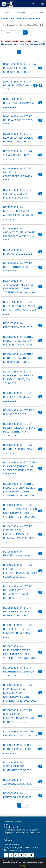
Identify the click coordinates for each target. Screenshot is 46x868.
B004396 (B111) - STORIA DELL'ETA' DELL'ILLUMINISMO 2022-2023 (19, 103)
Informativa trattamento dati (12, 863)
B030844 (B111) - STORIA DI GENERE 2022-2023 (19, 412)
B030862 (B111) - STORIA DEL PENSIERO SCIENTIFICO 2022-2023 (18, 671)
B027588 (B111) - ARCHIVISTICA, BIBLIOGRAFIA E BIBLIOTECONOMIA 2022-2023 (19, 234)
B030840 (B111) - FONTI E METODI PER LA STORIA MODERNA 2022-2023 (18, 358)
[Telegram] (31, 855)
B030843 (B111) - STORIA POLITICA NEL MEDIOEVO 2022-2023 (18, 397)
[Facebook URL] (6, 855)
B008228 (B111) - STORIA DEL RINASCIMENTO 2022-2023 (18, 120)
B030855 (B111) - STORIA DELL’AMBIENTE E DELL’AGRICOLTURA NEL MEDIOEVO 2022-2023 (18, 592)
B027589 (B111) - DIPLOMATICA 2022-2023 (18, 252)
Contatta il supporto (13, 850)
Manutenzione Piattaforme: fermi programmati (22, 830)
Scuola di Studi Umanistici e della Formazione (22, 12)
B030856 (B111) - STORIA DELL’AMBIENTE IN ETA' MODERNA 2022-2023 (18, 612)
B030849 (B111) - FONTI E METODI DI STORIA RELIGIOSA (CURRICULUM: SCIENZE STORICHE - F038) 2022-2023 (20, 490)
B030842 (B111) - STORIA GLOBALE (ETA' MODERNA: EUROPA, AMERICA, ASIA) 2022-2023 (18, 377)
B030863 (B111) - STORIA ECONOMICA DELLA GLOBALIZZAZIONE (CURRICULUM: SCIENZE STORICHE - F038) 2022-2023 (20, 693)
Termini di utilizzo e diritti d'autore (32, 863)
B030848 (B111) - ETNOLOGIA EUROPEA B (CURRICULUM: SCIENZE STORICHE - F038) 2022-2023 (20, 468)
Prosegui (23, 866)
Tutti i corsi (8, 840)
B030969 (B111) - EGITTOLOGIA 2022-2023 (17, 795)
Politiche (7, 824)
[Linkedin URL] (16, 855)
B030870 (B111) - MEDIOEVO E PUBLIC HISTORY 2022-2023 (20, 733)
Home (6, 837)
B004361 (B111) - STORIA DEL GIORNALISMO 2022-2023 (18, 85)
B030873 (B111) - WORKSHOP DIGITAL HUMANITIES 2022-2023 (17, 766)
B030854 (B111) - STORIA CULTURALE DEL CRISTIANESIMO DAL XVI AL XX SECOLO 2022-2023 (20, 571)
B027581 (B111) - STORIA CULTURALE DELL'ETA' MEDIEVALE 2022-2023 (18, 194)
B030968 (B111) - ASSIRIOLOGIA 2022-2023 (18, 782)
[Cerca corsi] (12, 33)
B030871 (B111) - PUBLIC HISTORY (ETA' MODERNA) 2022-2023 (18, 749)
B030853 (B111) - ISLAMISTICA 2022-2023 (17, 553)
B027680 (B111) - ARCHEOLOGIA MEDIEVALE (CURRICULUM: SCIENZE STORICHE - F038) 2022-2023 (20, 286)
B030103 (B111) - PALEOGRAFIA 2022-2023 (18, 325)
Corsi (2, 12)
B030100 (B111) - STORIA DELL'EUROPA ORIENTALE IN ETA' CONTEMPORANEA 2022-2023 (20, 308)
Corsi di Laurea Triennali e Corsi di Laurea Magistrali (10, 12)
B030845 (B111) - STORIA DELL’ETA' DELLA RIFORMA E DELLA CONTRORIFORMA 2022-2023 (19, 430)
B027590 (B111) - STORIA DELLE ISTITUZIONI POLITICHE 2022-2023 (20, 267)
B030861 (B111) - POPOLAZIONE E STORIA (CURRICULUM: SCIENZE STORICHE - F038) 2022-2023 (20, 652)
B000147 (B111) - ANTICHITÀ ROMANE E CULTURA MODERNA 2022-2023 (20, 68)
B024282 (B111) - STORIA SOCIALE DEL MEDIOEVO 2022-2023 (18, 155)
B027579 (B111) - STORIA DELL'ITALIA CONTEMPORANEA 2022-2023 (18, 174)
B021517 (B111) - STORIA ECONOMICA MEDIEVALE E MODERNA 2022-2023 (18, 138)
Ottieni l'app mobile (11, 827)
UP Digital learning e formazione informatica (21, 847)
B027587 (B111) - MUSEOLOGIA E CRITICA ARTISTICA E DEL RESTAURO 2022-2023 (19, 213)
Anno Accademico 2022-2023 (32, 12)
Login (42, 4)
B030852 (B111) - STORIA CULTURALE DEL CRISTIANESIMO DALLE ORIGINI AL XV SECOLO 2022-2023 (19, 534)
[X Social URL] (11, 855)
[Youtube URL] (21, 855)
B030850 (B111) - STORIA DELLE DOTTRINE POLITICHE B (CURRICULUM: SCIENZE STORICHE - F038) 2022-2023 (20, 511)
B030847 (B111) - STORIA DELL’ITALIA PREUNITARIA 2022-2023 (18, 449)
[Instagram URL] (26, 855)
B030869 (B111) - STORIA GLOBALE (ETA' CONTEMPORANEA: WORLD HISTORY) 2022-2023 (19, 716)
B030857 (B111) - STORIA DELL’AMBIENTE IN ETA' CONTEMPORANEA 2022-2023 (18, 631)
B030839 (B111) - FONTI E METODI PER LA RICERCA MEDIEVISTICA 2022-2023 (18, 341)
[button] (34, 4)
